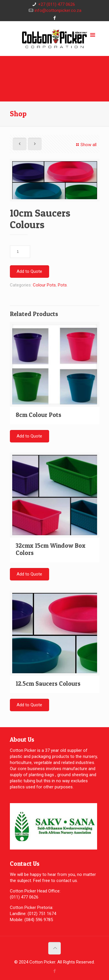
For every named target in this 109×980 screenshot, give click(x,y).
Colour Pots (44, 285)
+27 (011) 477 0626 (57, 4)
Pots (62, 285)
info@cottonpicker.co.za (58, 10)
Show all (85, 145)
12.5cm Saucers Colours (48, 684)
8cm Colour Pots (39, 415)
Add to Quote (29, 271)
